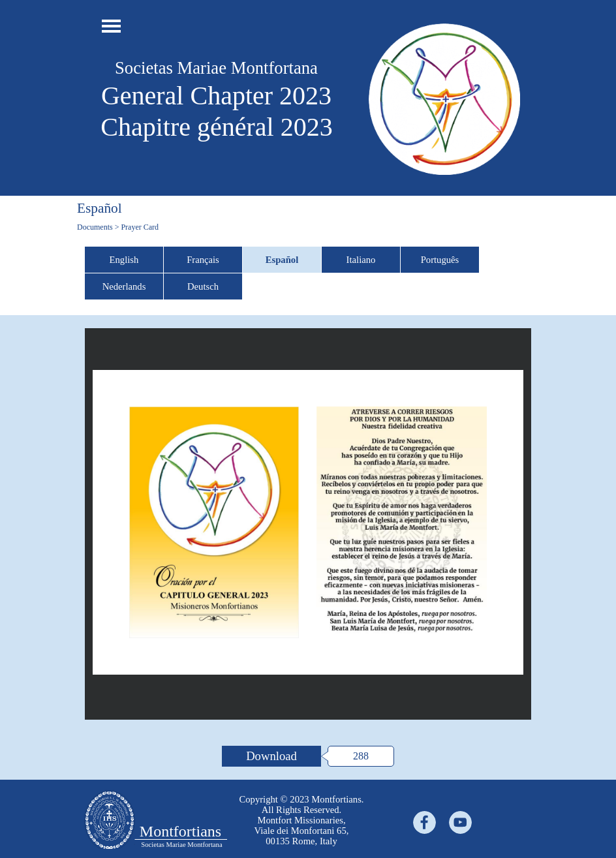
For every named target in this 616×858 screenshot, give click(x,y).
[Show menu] (111, 26)
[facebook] (424, 822)
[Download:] (271, 756)
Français (203, 260)
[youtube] (460, 822)
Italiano (361, 260)
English (124, 260)
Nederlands (124, 286)
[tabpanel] (301, 820)
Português (440, 260)
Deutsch (203, 286)
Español (282, 260)
